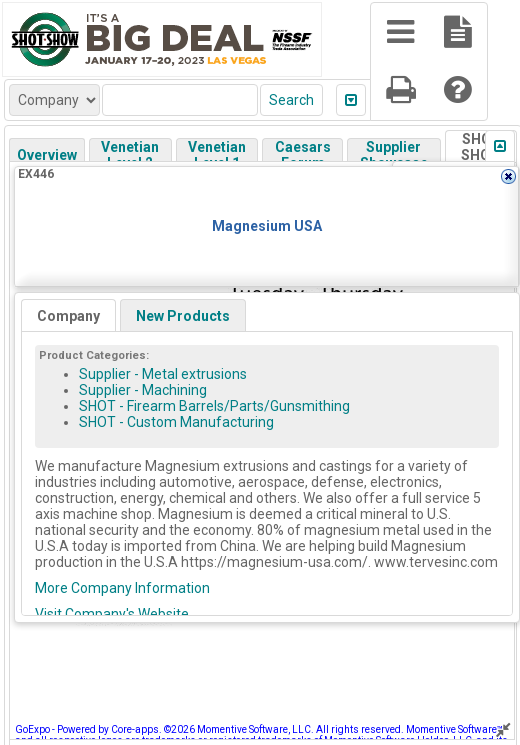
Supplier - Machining (143, 390)
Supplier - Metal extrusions (163, 374)
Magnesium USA (267, 226)
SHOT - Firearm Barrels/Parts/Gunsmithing (214, 406)
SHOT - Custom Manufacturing (176, 422)
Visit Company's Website (112, 614)
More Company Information (122, 588)
